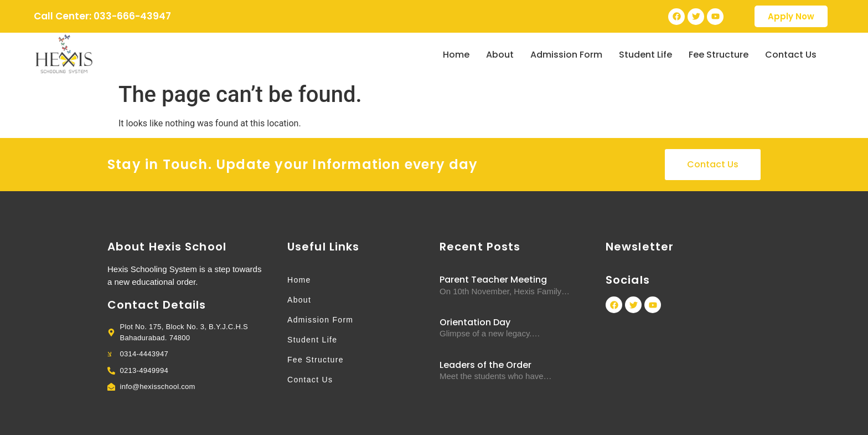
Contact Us (791, 55)
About (500, 55)
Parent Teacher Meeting (493, 280)
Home (456, 55)
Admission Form (566, 55)
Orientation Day (475, 322)
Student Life (645, 55)
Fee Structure (719, 55)
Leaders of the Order (485, 365)
